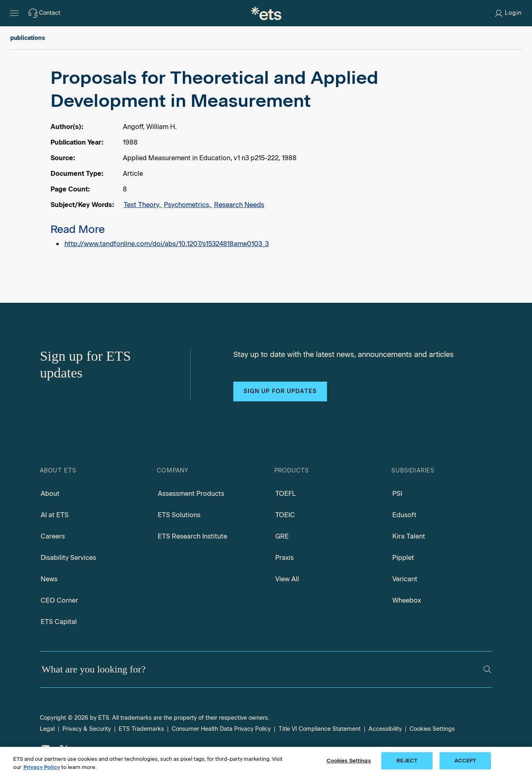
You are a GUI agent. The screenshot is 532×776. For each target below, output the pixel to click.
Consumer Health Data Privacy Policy (221, 729)
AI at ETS (55, 515)
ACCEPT (465, 761)
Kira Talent (409, 536)
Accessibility (385, 729)
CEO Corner (59, 600)
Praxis (284, 558)
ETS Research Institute (192, 536)
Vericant (405, 579)
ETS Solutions (179, 515)
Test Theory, (143, 205)
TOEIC (285, 515)
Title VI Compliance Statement (320, 729)
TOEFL (286, 494)
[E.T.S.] (266, 13)
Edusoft (404, 515)
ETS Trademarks (141, 729)
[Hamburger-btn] (14, 13)
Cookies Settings (432, 729)
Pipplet (403, 558)
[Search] (487, 669)
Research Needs (239, 205)
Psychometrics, (188, 205)
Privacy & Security (87, 729)
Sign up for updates (280, 391)
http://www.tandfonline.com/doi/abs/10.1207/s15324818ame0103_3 (167, 244)
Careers (53, 536)
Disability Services (68, 558)
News (49, 579)
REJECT (407, 761)
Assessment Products (191, 494)
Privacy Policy (42, 767)
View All (287, 579)
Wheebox (407, 600)
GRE (282, 536)
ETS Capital (59, 622)
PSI (397, 494)
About (50, 494)
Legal (47, 729)
